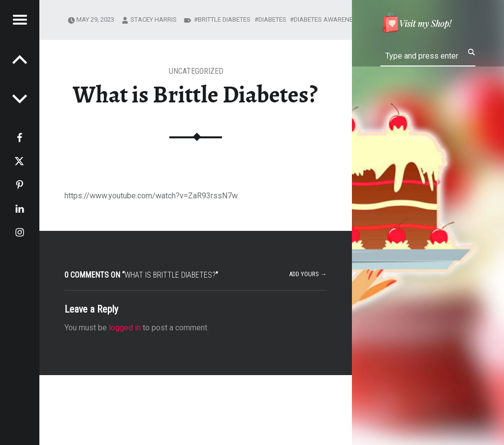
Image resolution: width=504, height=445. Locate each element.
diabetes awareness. (328, 19)
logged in (125, 328)
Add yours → (308, 274)
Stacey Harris (154, 19)
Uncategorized (196, 71)
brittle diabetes (224, 19)
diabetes (272, 19)
